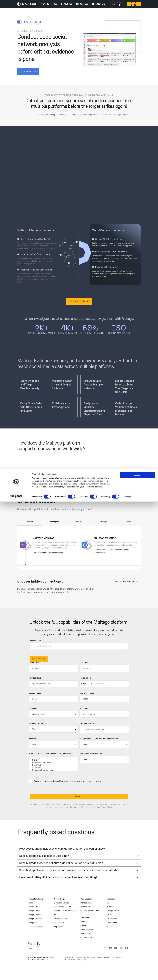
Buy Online (58, 938)
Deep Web (54, 765)
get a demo (28, 72)
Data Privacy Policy (104, 807)
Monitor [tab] (30, 522)
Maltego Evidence (105, 538)
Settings (128, 975)
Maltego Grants (113, 922)
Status (109, 938)
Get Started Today (79, 301)
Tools (54, 4)
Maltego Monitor (43, 538)
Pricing (30, 914)
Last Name (104, 667)
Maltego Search (34, 922)
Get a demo (59, 934)
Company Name (54, 697)
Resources (67, 4)
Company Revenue (104, 697)
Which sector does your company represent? (104, 743)
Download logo (87, 945)
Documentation (60, 930)
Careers (84, 937)
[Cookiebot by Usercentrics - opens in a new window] (16, 975)
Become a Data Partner (90, 922)
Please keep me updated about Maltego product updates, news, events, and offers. (65, 781)
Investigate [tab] (54, 522)
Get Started (39, 659)
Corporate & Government (54, 770)
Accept (137, 953)
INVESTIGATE (99, 4)
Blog (109, 914)
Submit (54, 796)
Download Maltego (62, 914)
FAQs (109, 926)
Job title (104, 713)
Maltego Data (33, 934)
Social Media (54, 768)
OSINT (54, 760)
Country (54, 713)
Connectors (85, 918)
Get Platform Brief (127, 581)
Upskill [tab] (128, 522)
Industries (82, 4)
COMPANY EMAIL (79, 644)
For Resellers (112, 930)
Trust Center (112, 934)
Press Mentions (87, 941)
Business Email (54, 682)
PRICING (45, 4)
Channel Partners (35, 938)
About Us (84, 933)
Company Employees (54, 728)
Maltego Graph (34, 918)
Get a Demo (134, 4)
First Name (54, 667)
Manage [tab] (104, 522)
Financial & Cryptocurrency (54, 763)
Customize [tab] (79, 522)
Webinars (111, 918)
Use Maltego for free (63, 918)
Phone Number (104, 682)
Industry (54, 743)
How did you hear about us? (104, 758)
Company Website (104, 728)
